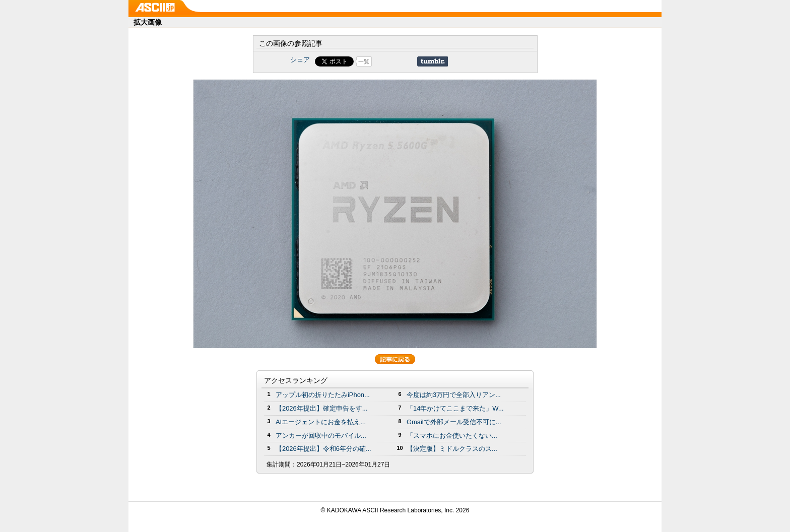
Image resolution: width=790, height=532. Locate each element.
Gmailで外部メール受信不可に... (454, 422)
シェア (300, 60)
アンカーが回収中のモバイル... (321, 436)
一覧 (364, 61)
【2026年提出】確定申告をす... (322, 408)
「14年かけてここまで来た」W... (455, 408)
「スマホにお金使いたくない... (452, 436)
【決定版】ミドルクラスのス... (452, 449)
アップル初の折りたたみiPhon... (323, 395)
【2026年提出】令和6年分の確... (323, 449)
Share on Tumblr (433, 61)
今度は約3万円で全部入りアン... (454, 395)
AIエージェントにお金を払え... (321, 422)
